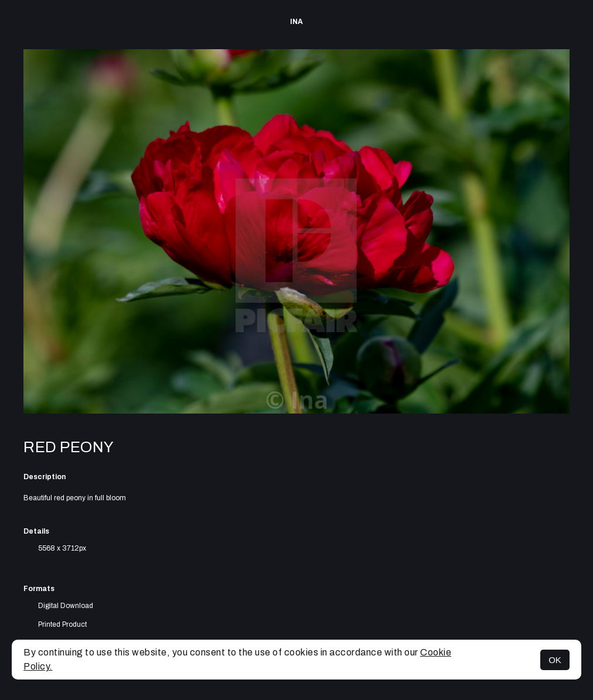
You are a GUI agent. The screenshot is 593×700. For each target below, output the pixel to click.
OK (555, 660)
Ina (296, 22)
